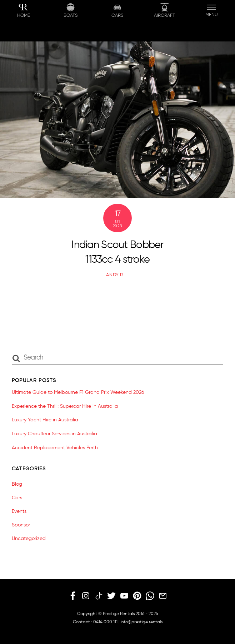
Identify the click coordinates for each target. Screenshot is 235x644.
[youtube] (124, 596)
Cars (17, 498)
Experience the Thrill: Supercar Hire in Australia (65, 406)
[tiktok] (99, 596)
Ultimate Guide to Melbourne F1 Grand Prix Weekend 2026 (78, 392)
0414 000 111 (105, 622)
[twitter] (111, 596)
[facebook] (73, 596)
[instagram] (86, 596)
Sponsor (21, 525)
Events (19, 511)
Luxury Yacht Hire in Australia (45, 420)
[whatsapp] (150, 596)
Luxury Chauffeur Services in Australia (54, 434)
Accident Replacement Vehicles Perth (55, 448)
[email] (163, 596)
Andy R (115, 275)
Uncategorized (29, 539)
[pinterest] (137, 596)
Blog (17, 484)
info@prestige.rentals (142, 622)
